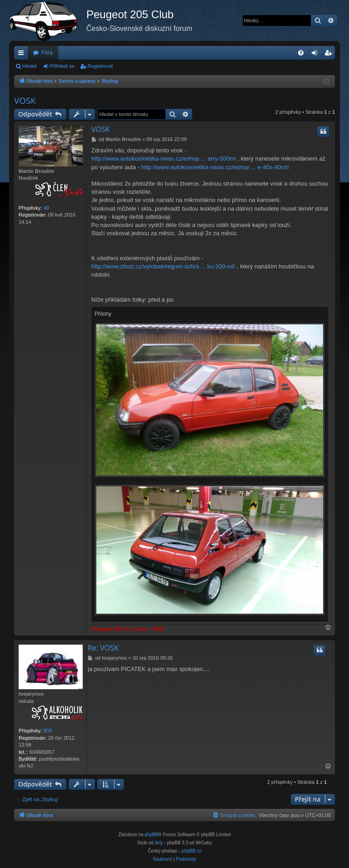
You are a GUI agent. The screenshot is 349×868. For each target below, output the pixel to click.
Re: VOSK (103, 648)
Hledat (30, 66)
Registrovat (100, 66)
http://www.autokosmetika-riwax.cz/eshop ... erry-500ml (164, 159)
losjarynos (31, 694)
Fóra (47, 53)
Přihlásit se (62, 66)
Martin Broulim (36, 171)
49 (46, 208)
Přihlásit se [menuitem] (317, 55)
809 (47, 731)
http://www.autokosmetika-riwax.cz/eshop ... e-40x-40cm (215, 167)
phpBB (151, 835)
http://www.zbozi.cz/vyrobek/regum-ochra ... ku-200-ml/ (163, 266)
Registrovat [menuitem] (330, 55)
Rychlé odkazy (23, 55)
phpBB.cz (192, 851)
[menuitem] (301, 53)
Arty (159, 843)
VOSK (25, 101)
